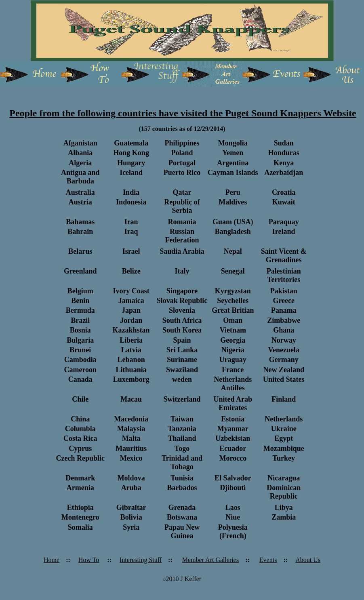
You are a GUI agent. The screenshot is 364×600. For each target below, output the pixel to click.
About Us (308, 560)
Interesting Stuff (141, 560)
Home (52, 560)
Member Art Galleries (210, 560)
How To (89, 560)
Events (268, 560)
